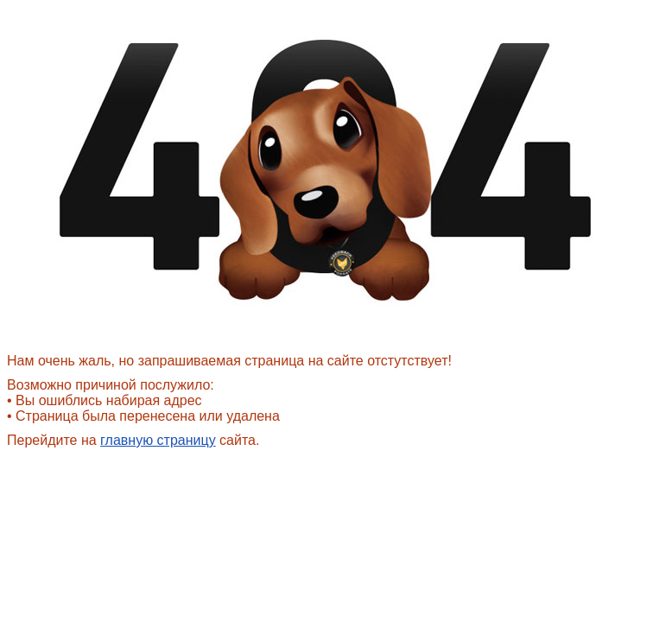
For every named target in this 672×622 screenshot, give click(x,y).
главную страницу (158, 440)
